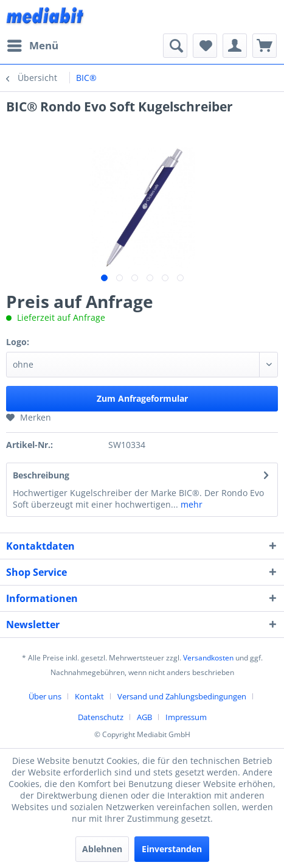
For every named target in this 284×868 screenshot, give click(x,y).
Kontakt (89, 696)
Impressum (186, 717)
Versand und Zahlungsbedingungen (182, 696)
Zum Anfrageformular (142, 398)
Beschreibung (41, 475)
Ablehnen (102, 849)
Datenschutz (101, 717)
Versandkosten (208, 658)
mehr (190, 504)
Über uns (45, 696)
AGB (144, 717)
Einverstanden (172, 849)
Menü (33, 44)
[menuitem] (32, 46)
